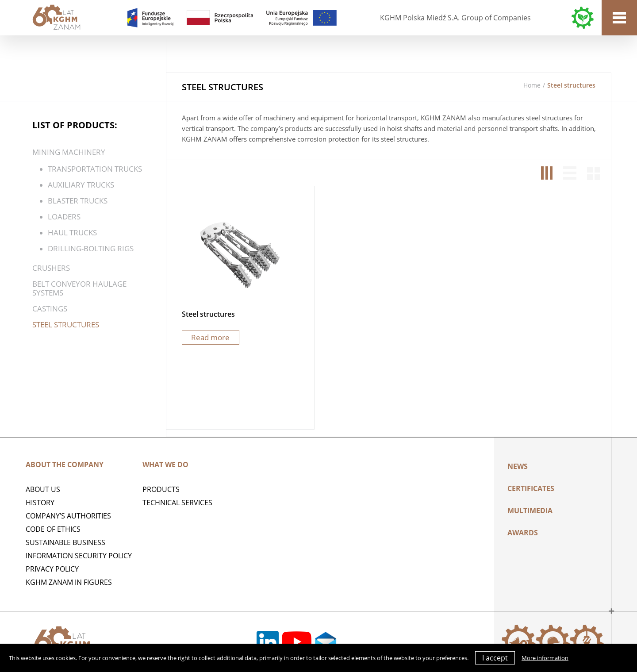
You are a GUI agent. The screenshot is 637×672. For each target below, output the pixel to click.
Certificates (531, 488)
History (40, 503)
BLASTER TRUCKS (78, 201)
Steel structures (66, 324)
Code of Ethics (53, 529)
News (518, 466)
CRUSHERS (51, 268)
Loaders (64, 217)
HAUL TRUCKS (72, 232)
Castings (50, 309)
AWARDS (523, 533)
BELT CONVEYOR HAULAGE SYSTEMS (79, 288)
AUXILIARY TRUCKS (81, 185)
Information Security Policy (79, 556)
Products (161, 489)
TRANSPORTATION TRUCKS (95, 169)
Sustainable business (65, 542)
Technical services (177, 503)
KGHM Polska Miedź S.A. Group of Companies (455, 18)
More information (545, 658)
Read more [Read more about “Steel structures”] (210, 337)
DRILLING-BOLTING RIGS (91, 248)
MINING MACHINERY (69, 152)
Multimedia (530, 511)
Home (532, 85)
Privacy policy (52, 569)
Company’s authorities (68, 516)
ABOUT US (43, 489)
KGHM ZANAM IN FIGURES (69, 582)
